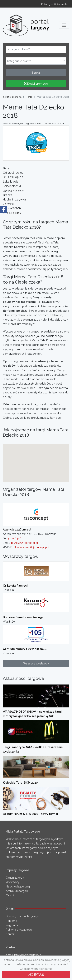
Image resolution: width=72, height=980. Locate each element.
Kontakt (11, 934)
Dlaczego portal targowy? (22, 916)
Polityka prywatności (19, 930)
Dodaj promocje (36, 84)
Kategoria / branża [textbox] (19, 61)
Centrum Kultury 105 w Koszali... (25, 649)
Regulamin (13, 925)
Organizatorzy (15, 878)
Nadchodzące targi (18, 886)
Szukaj (36, 73)
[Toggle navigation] (64, 25)
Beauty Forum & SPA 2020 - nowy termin (30, 814)
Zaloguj (47, 4)
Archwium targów (17, 891)
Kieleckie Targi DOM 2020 (20, 783)
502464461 (15, 538)
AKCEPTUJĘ (36, 975)
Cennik (10, 895)
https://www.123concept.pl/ (31, 547)
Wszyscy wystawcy (36, 663)
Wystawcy (13, 882)
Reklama (11, 921)
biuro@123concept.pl (25, 543)
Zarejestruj (61, 4)
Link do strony (12, 213)
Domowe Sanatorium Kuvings (23, 617)
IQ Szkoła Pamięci (15, 586)
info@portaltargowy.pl (28, 955)
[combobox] (36, 61)
